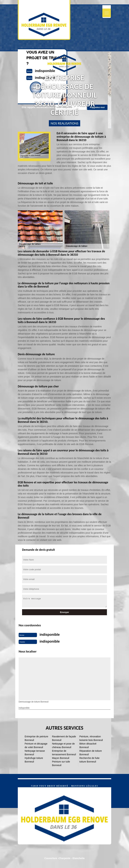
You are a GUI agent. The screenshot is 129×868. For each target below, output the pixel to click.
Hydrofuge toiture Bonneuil (34, 760)
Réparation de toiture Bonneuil (91, 753)
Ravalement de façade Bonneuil (64, 738)
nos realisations (64, 123)
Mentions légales (85, 786)
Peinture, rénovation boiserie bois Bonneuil (91, 738)
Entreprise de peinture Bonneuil (36, 738)
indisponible (50, 635)
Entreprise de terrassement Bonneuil (64, 753)
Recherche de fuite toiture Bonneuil (89, 760)
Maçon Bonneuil (61, 758)
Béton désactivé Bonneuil (88, 745)
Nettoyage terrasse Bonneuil (35, 753)
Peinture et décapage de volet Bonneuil (36, 745)
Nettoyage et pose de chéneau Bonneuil (63, 745)
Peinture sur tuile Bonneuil (61, 763)
